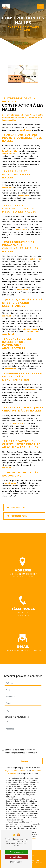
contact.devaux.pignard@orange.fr (23, 647)
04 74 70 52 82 (23, 618)
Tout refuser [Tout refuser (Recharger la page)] (16, 857)
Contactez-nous (16, 516)
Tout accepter (16, 852)
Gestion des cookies (32, 863)
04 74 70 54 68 (23, 616)
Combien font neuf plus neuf (17, 714)
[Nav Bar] (40, 6)
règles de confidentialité (16, 768)
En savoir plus (15, 507)
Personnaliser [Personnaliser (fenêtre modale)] (16, 862)
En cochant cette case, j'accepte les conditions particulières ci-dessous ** (21, 748)
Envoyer (24, 758)
